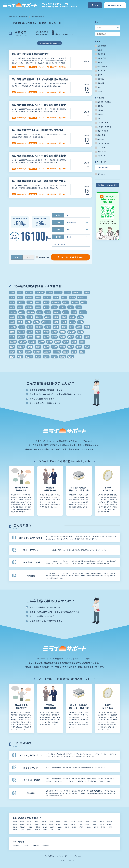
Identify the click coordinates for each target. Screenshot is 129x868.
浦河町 (30, 337)
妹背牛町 (31, 312)
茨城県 (66, 821)
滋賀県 (87, 824)
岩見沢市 (21, 317)
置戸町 (62, 347)
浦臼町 (38, 337)
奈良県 (15, 827)
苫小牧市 (37, 352)
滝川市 (79, 337)
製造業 (100, 50)
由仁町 (87, 337)
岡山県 (45, 827)
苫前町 (28, 352)
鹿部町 (71, 357)
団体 (28, 257)
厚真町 (84, 302)
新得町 (56, 322)
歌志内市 (21, 332)
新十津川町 (46, 322)
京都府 (95, 824)
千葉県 (95, 821)
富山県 (22, 824)
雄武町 (46, 357)
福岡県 (96, 827)
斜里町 (28, 322)
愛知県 (73, 824)
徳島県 (67, 827)
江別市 (38, 332)
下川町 (67, 292)
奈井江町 (13, 312)
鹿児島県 (37, 830)
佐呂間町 (29, 297)
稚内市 (30, 347)
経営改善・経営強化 (104, 102)
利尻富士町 (82, 297)
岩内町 (12, 317)
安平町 (40, 312)
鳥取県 (31, 827)
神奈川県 (110, 821)
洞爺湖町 (71, 332)
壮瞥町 (54, 307)
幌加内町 (39, 317)
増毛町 (38, 307)
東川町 (30, 327)
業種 (58, 230)
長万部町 (29, 357)
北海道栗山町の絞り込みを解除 (49, 43)
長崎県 (110, 827)
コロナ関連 (101, 147)
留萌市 (41, 342)
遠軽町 (12, 357)
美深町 (87, 347)
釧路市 (20, 357)
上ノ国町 (29, 292)
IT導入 (100, 118)
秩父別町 (21, 347)
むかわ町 (22, 342)
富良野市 (57, 312)
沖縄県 (45, 830)
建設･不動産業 (102, 66)
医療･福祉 (101, 79)
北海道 (15, 821)
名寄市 (12, 307)
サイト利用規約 (49, 856)
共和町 (64, 297)
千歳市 (46, 302)
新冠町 (36, 322)
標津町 (87, 327)
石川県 (29, 824)
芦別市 (20, 352)
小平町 (66, 312)
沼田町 (62, 332)
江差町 (46, 332)
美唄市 (71, 347)
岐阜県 (58, 824)
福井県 (37, 824)
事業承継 (100, 139)
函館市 (72, 297)
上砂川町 (58, 292)
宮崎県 (29, 830)
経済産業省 (16, 845)
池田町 (54, 332)
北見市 (38, 302)
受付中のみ (101, 174)
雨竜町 (54, 357)
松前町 (48, 327)
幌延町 (48, 317)
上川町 (49, 292)
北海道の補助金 (24, 17)
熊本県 (15, 830)
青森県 (22, 821)
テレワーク (101, 156)
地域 (58, 222)
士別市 (46, 307)
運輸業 (100, 75)
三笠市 (20, 292)
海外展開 (100, 110)
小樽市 (74, 312)
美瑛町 (12, 352)
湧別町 (62, 337)
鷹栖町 (62, 357)
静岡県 (66, 824)
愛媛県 (81, 827)
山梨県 (44, 824)
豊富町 (66, 352)
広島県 (52, 827)
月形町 (80, 322)
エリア (58, 215)
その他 (100, 91)
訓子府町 (57, 352)
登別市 (49, 342)
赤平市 (74, 352)
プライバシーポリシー (64, 856)
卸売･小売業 (102, 58)
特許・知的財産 (103, 131)
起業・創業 (101, 135)
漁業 (99, 87)
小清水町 (83, 312)
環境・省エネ (102, 152)
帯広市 (30, 317)
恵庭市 (12, 322)
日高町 (64, 322)
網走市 (54, 347)
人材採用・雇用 (103, 123)
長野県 (51, 824)
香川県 (74, 827)
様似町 (79, 327)
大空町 (71, 307)
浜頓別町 (21, 337)
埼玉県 (87, 821)
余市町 (38, 297)
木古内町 (13, 327)
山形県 (51, 821)
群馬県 (80, 821)
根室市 (64, 327)
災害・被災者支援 (104, 143)
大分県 (22, 830)
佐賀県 (103, 827)
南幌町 (66, 302)
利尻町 (12, 302)
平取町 (64, 317)
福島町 (12, 347)
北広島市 (21, 302)
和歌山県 (23, 827)
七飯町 (12, 292)
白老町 (58, 342)
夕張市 (62, 307)
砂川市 (74, 342)
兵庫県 (109, 824)
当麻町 (80, 317)
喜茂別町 (29, 307)
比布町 (30, 332)
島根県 (38, 827)
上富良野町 (40, 292)
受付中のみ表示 (44, 257)
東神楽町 (39, 327)
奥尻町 (22, 312)
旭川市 (72, 322)
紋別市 (46, 347)
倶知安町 (47, 297)
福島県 (58, 821)
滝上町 (71, 337)
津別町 (80, 332)
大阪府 (102, 824)
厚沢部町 (75, 302)
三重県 (80, 824)
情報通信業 (101, 54)
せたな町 (13, 342)
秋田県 (44, 821)
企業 (17, 257)
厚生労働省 (36, 845)
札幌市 (22, 327)
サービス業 (101, 71)
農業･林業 (101, 83)
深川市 (46, 337)
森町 (71, 327)
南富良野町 (56, 302)
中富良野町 (77, 292)
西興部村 (47, 352)
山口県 (60, 827)
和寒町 (20, 307)
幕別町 (56, 317)
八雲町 (56, 297)
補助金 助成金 (13, 17)
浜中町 (12, 337)
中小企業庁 (26, 845)
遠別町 (82, 352)
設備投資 (100, 114)
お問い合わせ (77, 856)
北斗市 (30, 302)
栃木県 (73, 821)
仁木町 (12, 297)
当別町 (72, 317)
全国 (52, 830)
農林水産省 (46, 845)
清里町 (54, 337)
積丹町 (38, 347)
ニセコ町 (32, 342)
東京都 (102, 821)
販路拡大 (100, 106)
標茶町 (12, 332)
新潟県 (15, 824)
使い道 (58, 237)
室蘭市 (48, 312)
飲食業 (100, 62)
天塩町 (79, 307)
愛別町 (20, 322)
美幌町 (79, 347)
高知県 (89, 827)
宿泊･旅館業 (102, 46)
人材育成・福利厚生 (104, 127)
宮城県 (37, 821)
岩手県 (29, 821)
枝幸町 (56, 327)
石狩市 (66, 342)
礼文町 (82, 342)
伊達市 (20, 297)
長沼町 (38, 357)
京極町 (87, 292)
